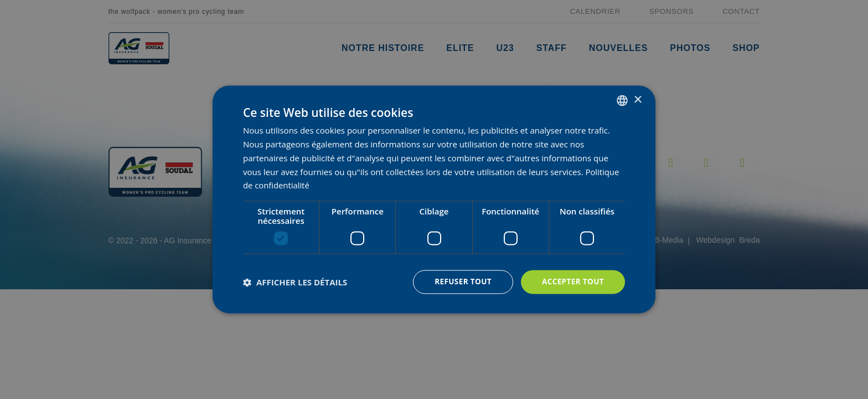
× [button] (637, 99)
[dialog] (434, 200)
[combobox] (622, 100)
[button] (295, 282)
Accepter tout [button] (572, 282)
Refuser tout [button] (460, 282)
